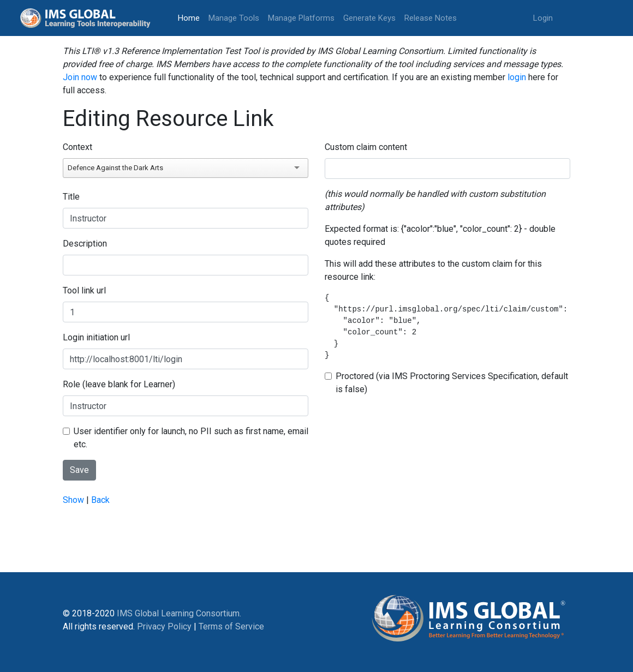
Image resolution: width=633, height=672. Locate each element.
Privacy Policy (164, 626)
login (517, 77)
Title (71, 197)
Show (73, 500)
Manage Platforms (301, 18)
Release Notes (431, 18)
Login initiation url (96, 337)
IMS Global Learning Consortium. (179, 613)
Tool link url (84, 290)
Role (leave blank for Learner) (119, 384)
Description (85, 244)
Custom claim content (366, 147)
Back (100, 500)
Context (77, 147)
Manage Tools (234, 18)
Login (543, 18)
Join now (80, 77)
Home (191, 17)
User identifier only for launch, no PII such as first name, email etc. (191, 438)
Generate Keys (369, 18)
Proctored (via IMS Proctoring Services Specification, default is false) (452, 383)
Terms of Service (231, 626)
